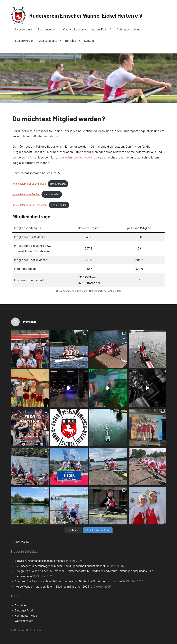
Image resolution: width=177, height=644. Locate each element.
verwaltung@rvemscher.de (78, 157)
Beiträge (72, 40)
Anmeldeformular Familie (26, 194)
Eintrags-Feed (24, 610)
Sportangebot (48, 29)
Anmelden (21, 605)
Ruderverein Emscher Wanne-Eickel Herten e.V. (87, 15)
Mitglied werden (24, 40)
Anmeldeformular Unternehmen (30, 205)
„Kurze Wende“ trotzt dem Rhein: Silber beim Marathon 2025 (52, 586)
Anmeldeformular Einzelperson (29, 184)
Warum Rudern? (102, 29)
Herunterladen (58, 184)
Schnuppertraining (129, 29)
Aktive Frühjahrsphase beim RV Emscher (40, 561)
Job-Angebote (49, 40)
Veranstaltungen (74, 29)
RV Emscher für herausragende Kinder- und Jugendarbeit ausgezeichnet (60, 566)
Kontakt (89, 40)
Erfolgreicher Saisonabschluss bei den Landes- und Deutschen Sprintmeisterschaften (68, 581)
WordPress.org (24, 621)
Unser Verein (23, 29)
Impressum (22, 542)
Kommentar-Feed (26, 615)
